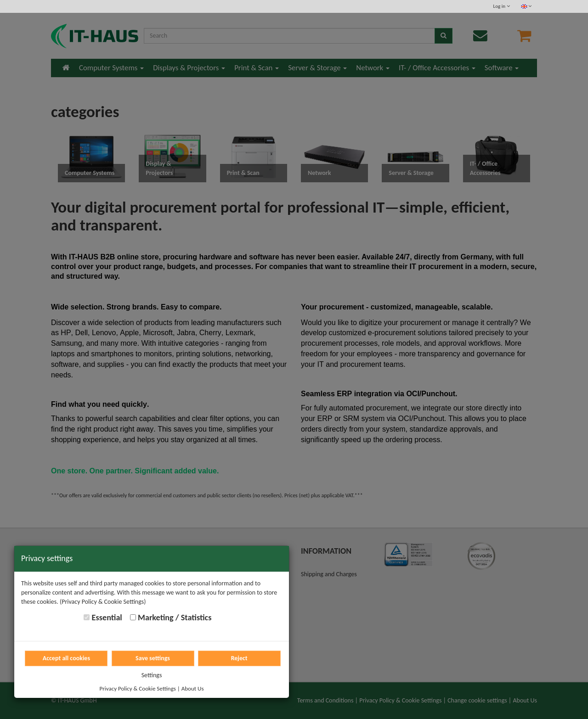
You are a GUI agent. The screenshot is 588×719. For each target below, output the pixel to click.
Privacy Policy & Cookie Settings (138, 688)
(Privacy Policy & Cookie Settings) (103, 602)
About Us (193, 688)
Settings (152, 675)
